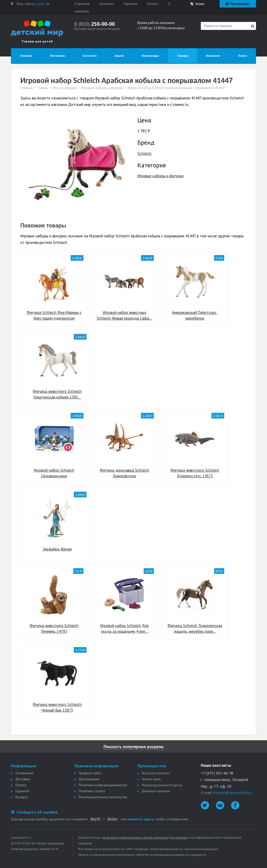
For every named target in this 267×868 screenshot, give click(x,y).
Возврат (22, 797)
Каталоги (90, 56)
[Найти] (253, 26)
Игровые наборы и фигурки (102, 88)
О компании (24, 773)
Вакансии (213, 56)
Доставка (23, 779)
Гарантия (130, 4)
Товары (183, 56)
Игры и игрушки (65, 88)
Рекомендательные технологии (103, 797)
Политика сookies (92, 791)
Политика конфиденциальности (103, 785)
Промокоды (150, 56)
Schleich (144, 153)
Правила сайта (90, 773)
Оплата (153, 4)
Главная (26, 56)
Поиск (242, 56)
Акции (197, 4)
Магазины (57, 56)
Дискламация (89, 779)
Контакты (107, 4)
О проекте (82, 4)
